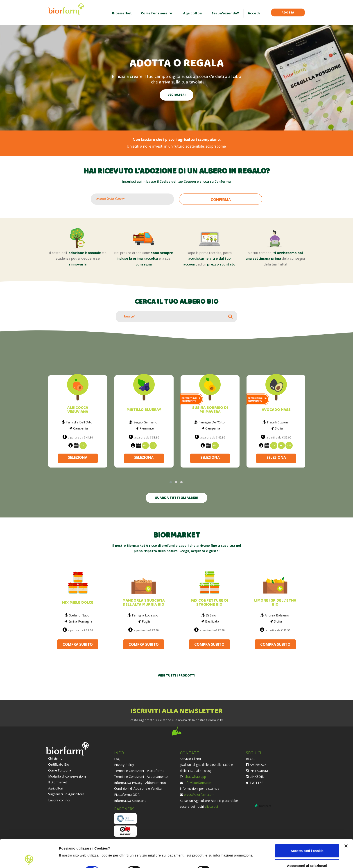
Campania (80, 428)
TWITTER (255, 783)
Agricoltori (193, 13)
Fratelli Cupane (278, 422)
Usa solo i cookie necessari (307, 854)
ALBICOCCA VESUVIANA (78, 410)
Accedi (254, 13)
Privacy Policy (124, 765)
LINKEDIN (255, 777)
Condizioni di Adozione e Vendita (138, 788)
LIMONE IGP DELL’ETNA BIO (275, 603)
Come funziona (154, 13)
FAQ (117, 759)
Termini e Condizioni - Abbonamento (141, 777)
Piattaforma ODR (127, 795)
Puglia (146, 621)
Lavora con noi (59, 800)
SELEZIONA (78, 457)
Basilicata (212, 621)
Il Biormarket (58, 782)
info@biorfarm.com (198, 783)
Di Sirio (211, 615)
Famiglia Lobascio (145, 615)
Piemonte (147, 428)
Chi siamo (55, 758)
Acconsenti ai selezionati (307, 839)
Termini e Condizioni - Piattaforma (139, 771)
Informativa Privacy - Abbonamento (140, 783)
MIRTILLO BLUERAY (144, 410)
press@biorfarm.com (199, 795)
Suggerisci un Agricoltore (66, 794)
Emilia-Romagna (80, 621)
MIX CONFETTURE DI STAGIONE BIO (209, 603)
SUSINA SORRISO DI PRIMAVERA (210, 410)
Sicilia (279, 428)
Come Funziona (60, 770)
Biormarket (122, 13)
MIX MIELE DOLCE (78, 603)
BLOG (250, 759)
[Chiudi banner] (346, 820)
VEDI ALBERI (176, 95)
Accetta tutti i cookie (307, 824)
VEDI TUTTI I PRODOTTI (177, 676)
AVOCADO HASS (276, 410)
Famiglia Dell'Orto (79, 422)
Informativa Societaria (130, 801)
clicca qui (211, 806)
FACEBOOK (256, 765)
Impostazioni (69, 859)
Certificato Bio (59, 764)
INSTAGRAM (257, 771)
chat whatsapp (195, 777)
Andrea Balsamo (277, 615)
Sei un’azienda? (225, 13)
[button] (171, 482)
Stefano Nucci (79, 615)
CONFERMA (221, 200)
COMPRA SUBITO (78, 644)
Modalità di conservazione (67, 776)
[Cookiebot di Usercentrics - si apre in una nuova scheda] (29, 859)
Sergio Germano (145, 422)
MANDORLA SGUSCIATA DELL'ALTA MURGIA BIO (144, 603)
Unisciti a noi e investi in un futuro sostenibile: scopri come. (177, 146)
